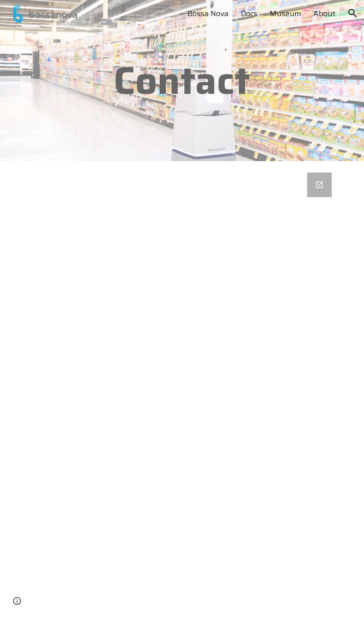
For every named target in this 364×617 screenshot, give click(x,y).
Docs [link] (249, 14)
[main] (182, 81)
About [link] (324, 14)
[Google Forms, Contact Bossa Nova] (182, 389)
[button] (353, 13)
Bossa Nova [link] (208, 14)
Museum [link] (285, 14)
